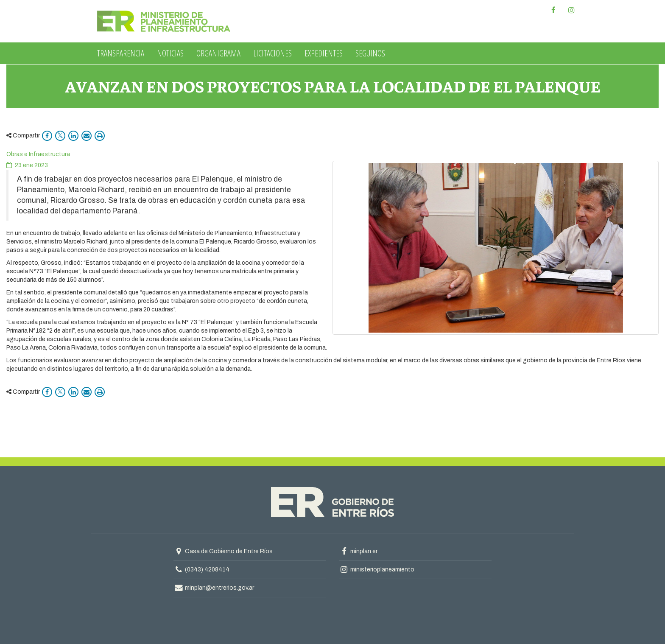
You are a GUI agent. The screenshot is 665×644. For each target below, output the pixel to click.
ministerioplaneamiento (377, 570)
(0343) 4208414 (207, 570)
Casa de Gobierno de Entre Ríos (223, 551)
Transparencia (121, 53)
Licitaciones (272, 53)
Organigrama (218, 53)
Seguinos (370, 53)
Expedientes (324, 53)
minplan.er (358, 551)
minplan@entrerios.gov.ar (214, 588)
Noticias (170, 53)
